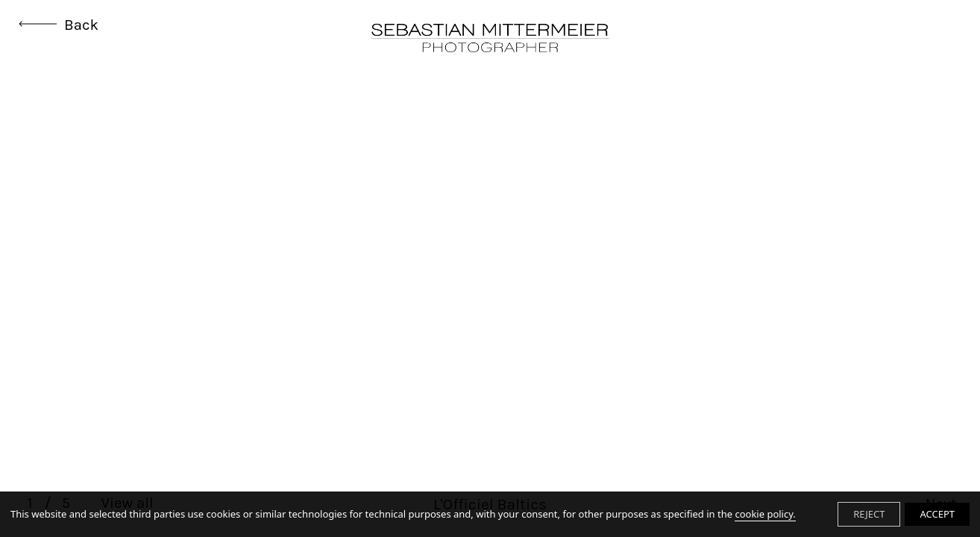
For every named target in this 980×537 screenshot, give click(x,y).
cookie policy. (765, 514)
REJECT (869, 514)
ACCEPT (937, 514)
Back (59, 25)
